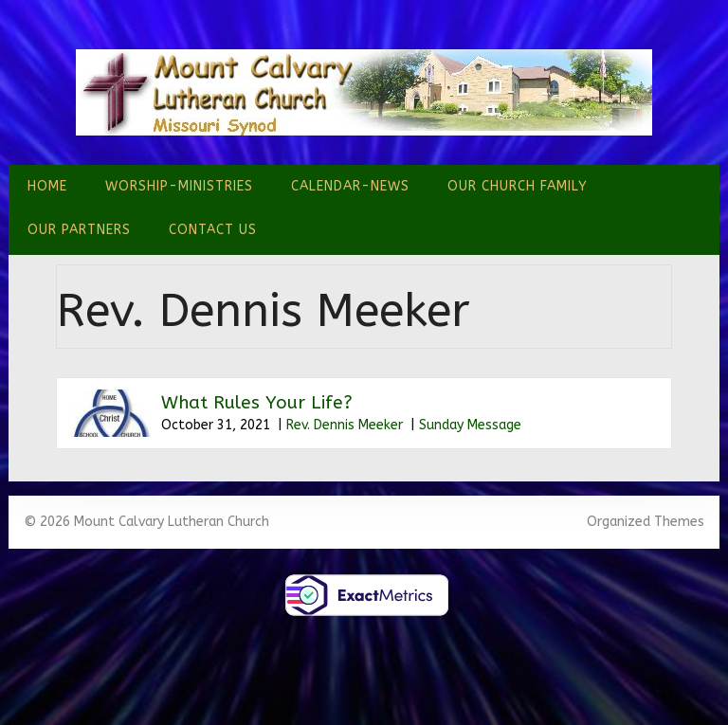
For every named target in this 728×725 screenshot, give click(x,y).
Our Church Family (518, 186)
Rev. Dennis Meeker (345, 425)
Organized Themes (646, 522)
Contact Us (213, 230)
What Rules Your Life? (257, 403)
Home (47, 186)
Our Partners (79, 230)
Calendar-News (350, 186)
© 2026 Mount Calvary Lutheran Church (146, 522)
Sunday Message (470, 425)
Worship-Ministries (179, 186)
